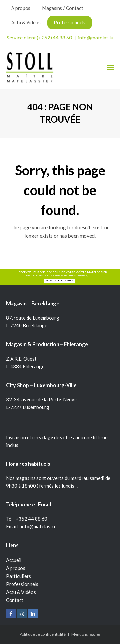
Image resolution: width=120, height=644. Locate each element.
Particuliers (19, 576)
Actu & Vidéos (21, 592)
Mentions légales (86, 634)
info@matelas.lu (96, 37)
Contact (15, 600)
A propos (16, 568)
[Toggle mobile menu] (110, 67)
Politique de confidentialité (43, 634)
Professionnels (22, 584)
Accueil (14, 560)
